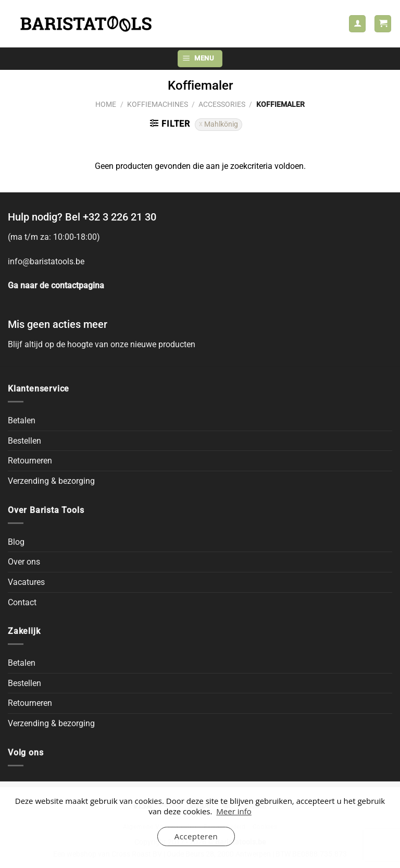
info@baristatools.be (46, 261)
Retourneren (30, 461)
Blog (16, 542)
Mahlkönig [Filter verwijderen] (221, 124)
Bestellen (24, 441)
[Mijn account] (357, 24)
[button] (383, 24)
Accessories (222, 104)
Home (106, 104)
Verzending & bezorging (51, 481)
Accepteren (196, 836)
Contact (22, 602)
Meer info (234, 811)
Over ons (24, 562)
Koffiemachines (158, 104)
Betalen (22, 420)
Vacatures (26, 582)
